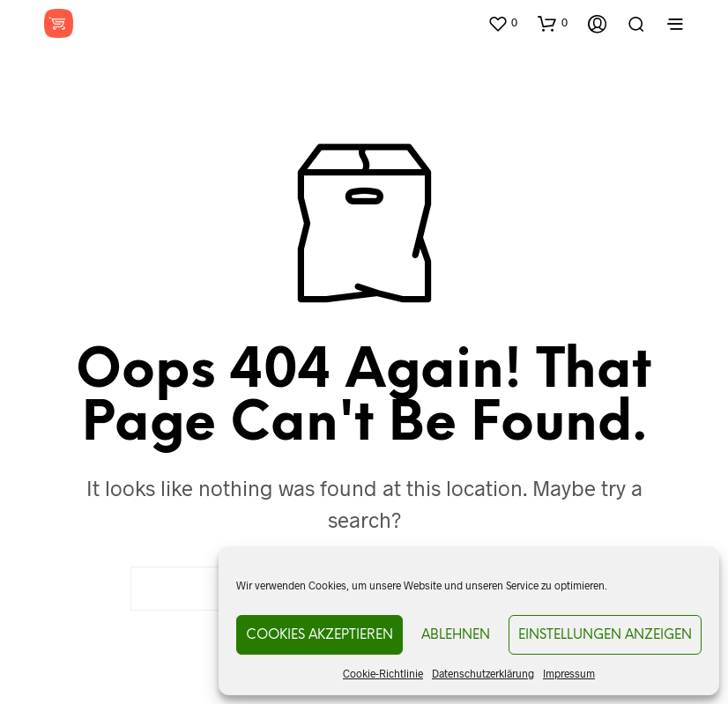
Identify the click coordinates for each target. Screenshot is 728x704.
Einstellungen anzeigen (605, 635)
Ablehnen (456, 635)
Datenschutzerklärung (483, 673)
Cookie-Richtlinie (383, 673)
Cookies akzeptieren (319, 635)
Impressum (569, 673)
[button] (502, 23)
